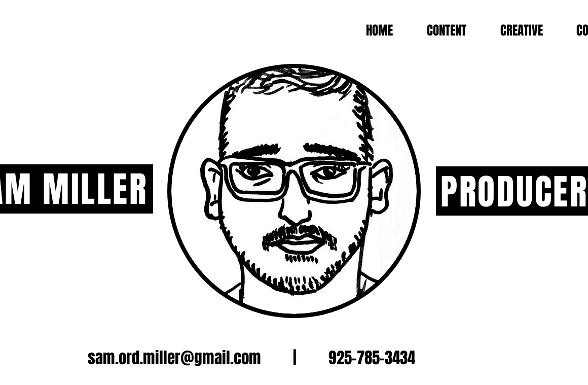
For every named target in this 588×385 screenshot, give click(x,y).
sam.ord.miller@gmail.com (174, 358)
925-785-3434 (372, 358)
